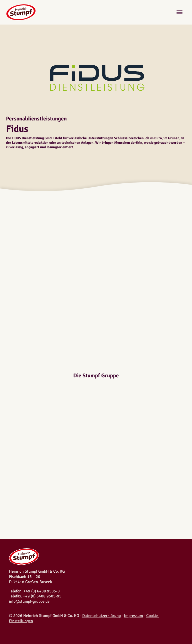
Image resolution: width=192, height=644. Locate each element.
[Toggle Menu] (179, 12)
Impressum (133, 616)
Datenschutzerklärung (101, 616)
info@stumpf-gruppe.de (29, 601)
